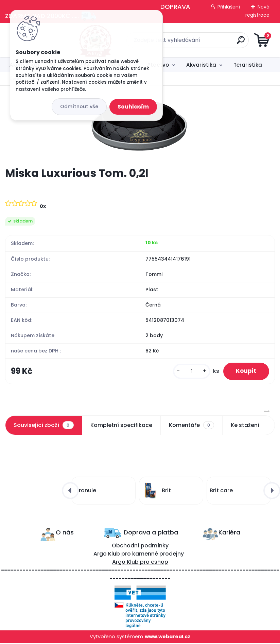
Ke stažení (245, 426)
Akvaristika (201, 65)
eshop (159, 563)
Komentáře (191, 426)
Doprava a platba (150, 533)
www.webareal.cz (168, 637)
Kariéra (229, 533)
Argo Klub (107, 554)
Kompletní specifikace (121, 426)
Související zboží (43, 426)
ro (128, 554)
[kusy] (190, 372)
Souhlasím (133, 107)
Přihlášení (229, 7)
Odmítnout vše (79, 106)
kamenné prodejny (157, 554)
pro (145, 563)
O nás (65, 533)
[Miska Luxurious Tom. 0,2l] (140, 126)
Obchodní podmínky (140, 546)
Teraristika (248, 65)
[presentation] (70, 491)
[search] (222, 43)
